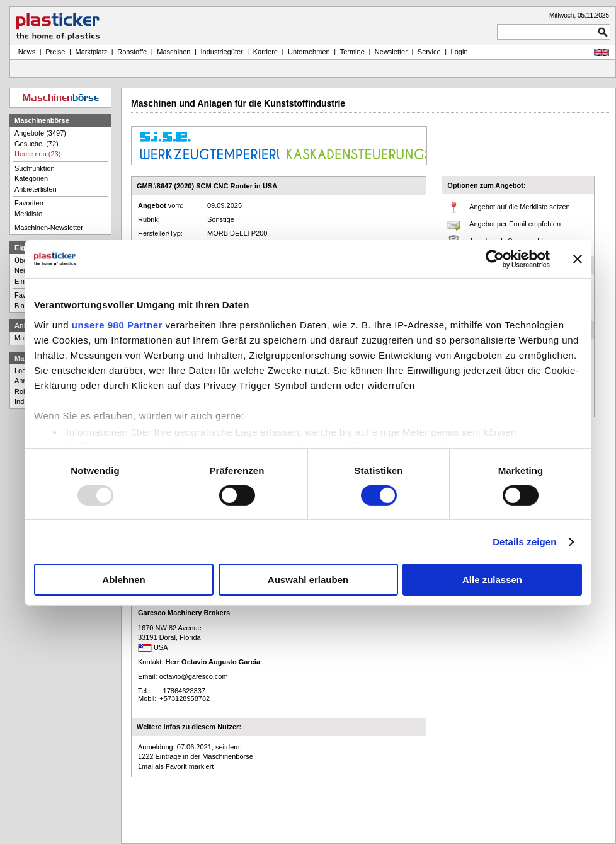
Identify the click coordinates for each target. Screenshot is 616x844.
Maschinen (174, 52)
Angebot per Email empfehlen (515, 224)
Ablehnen (123, 580)
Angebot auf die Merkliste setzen (520, 207)
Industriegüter (221, 52)
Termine (352, 52)
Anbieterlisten (36, 189)
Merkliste (28, 214)
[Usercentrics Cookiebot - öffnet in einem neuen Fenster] (495, 259)
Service (429, 52)
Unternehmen (309, 52)
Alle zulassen (492, 580)
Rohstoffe (132, 52)
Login (23, 371)
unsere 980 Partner (117, 324)
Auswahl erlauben (308, 580)
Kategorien (31, 178)
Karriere (265, 52)
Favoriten (29, 203)
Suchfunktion (35, 168)
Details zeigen (524, 542)
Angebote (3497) (40, 133)
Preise (55, 52)
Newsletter (391, 52)
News (25, 52)
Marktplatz (92, 52)
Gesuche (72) (37, 144)
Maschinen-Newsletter (49, 228)
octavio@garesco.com (194, 676)
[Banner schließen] (578, 259)
